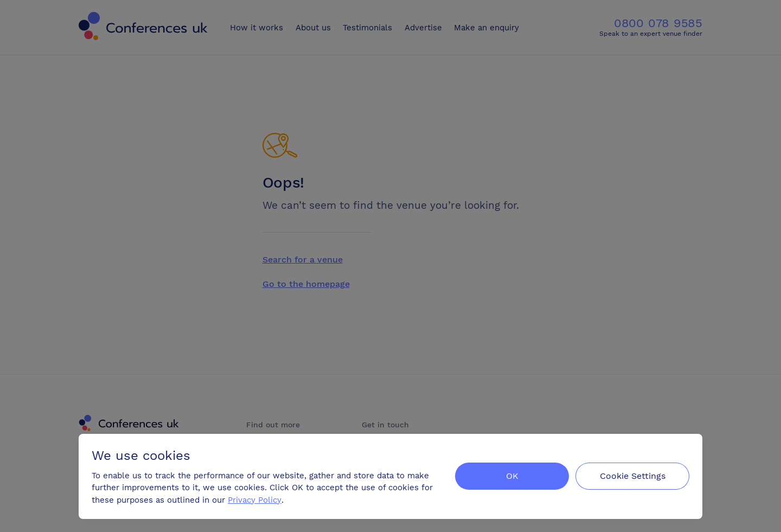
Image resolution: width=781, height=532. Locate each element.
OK (512, 476)
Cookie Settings (633, 476)
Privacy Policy (255, 500)
